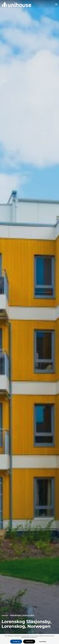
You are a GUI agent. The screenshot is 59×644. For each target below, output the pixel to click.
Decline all (29, 642)
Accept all (16, 642)
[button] (56, 4)
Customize (43, 642)
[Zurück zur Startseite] (16, 4)
